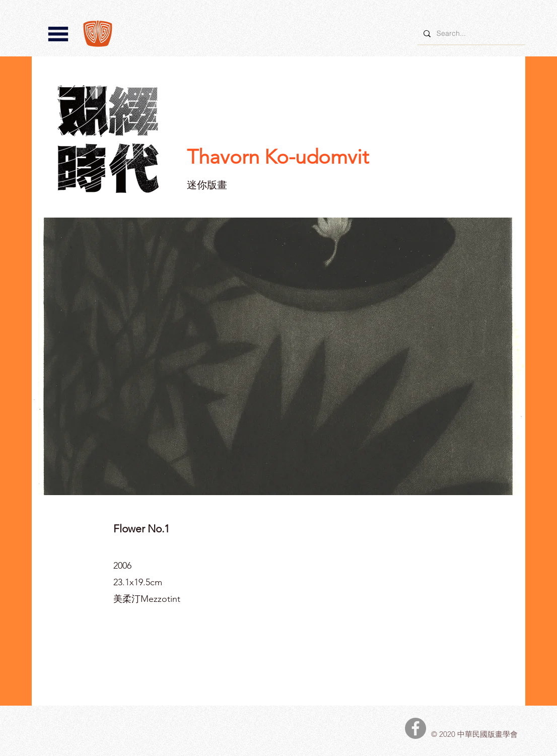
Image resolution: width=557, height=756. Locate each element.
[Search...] (470, 33)
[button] (58, 34)
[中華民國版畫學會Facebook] (415, 728)
